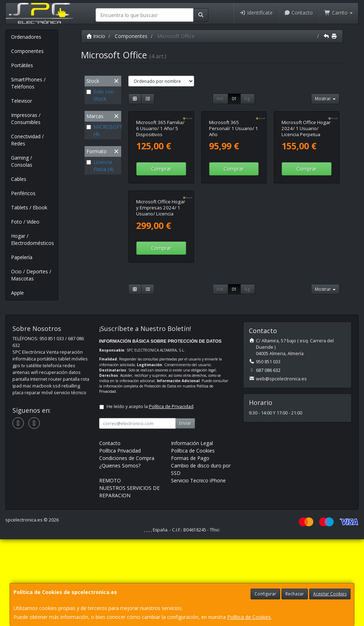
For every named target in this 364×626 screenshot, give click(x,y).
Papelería (22, 257)
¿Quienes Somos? (120, 552)
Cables (19, 179)
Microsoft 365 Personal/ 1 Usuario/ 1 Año (234, 177)
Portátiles (22, 65)
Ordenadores (26, 37)
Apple (17, 293)
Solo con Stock (100, 95)
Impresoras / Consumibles (26, 119)
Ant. (220, 99)
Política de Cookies (249, 617)
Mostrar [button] (325, 99)
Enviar (185, 510)
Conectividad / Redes (27, 140)
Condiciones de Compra (127, 545)
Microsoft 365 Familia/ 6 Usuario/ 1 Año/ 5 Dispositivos (160, 177)
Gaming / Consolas (22, 161)
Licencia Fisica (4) (100, 165)
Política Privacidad (120, 537)
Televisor (22, 101)
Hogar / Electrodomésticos (33, 239)
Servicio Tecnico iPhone (198, 567)
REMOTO (110, 567)
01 (234, 99)
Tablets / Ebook (29, 207)
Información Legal (192, 530)
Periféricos (23, 193)
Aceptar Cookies (330, 594)
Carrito (338, 13)
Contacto (299, 13)
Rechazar (295, 594)
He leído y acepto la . (151, 493)
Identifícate (256, 13)
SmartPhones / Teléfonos (28, 83)
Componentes (27, 51)
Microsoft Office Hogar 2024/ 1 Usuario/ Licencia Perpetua (306, 177)
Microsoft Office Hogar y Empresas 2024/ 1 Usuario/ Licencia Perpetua (161, 309)
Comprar (161, 218)
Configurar (265, 594)
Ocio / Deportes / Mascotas (31, 275)
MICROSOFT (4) (103, 130)
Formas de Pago (190, 545)
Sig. (248, 99)
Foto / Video (25, 222)
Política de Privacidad (171, 493)
